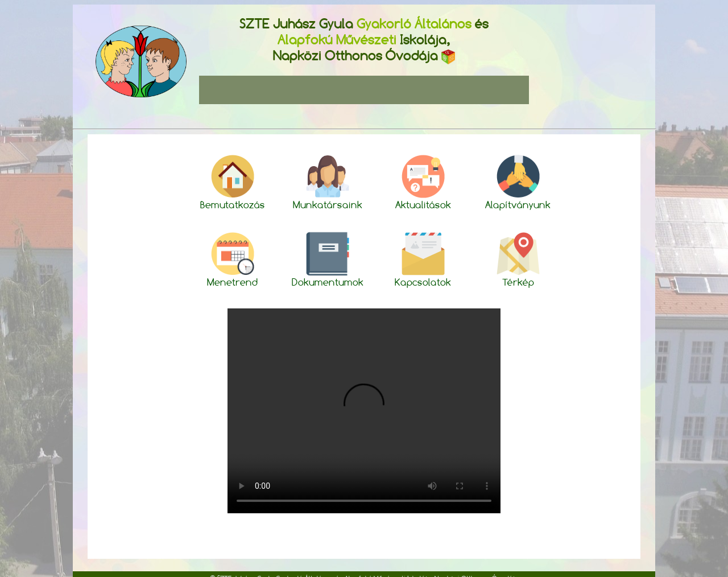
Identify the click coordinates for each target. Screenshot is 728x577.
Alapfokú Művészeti (337, 40)
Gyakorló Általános (414, 24)
